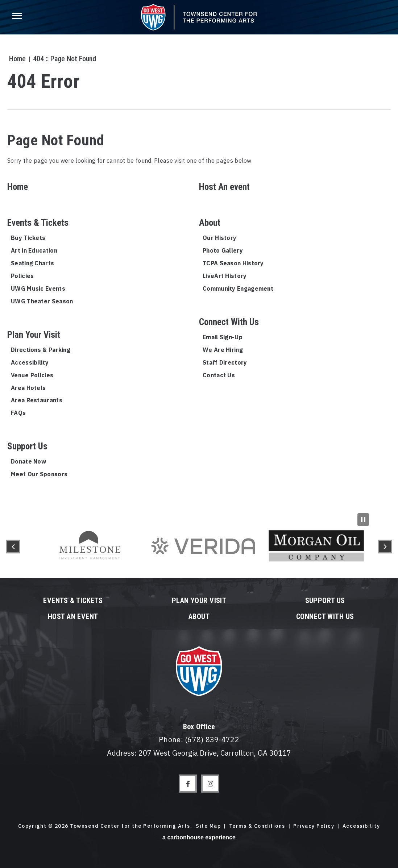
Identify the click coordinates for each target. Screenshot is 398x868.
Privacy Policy (314, 826)
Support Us (27, 446)
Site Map (208, 826)
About (210, 223)
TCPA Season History (233, 263)
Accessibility (30, 362)
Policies (22, 276)
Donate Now (28, 461)
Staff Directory (225, 362)
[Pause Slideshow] (363, 520)
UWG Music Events (38, 288)
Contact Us (219, 375)
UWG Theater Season (42, 301)
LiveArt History (225, 276)
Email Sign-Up (223, 337)
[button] (13, 547)
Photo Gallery (223, 250)
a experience (199, 837)
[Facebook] (188, 784)
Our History (219, 238)
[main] (199, 258)
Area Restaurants (37, 400)
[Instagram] (210, 784)
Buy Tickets (28, 238)
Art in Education (34, 250)
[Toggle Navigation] (16, 18)
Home (16, 59)
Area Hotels (28, 388)
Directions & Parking (41, 350)
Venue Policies (32, 375)
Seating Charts (32, 263)
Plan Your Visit (34, 335)
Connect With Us (229, 322)
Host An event (224, 187)
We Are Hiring (223, 350)
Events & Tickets (38, 223)
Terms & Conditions (257, 826)
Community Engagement (238, 288)
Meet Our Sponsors (39, 474)
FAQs (18, 413)
